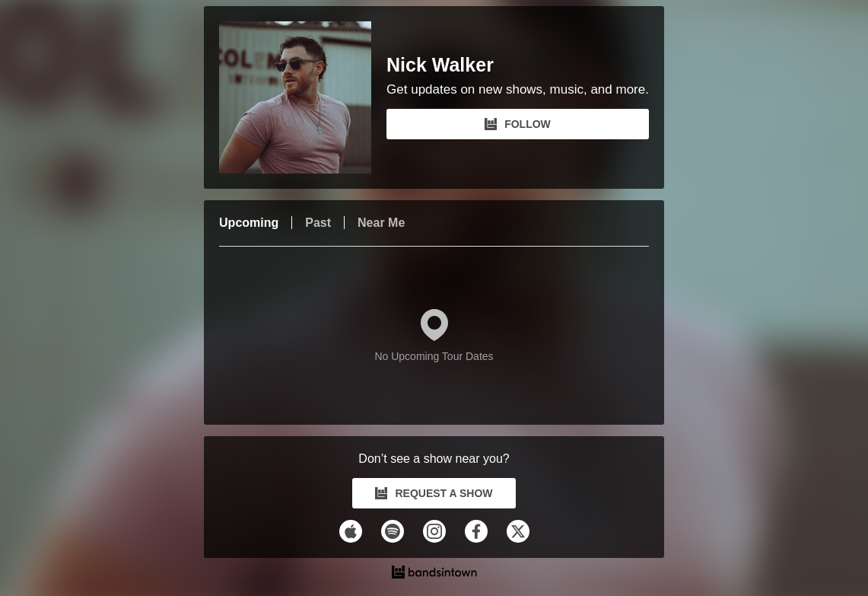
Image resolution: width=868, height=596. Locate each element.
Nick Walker (440, 65)
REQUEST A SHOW (434, 493)
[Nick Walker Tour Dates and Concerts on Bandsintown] (434, 574)
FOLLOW (518, 124)
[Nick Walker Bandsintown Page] (303, 97)
